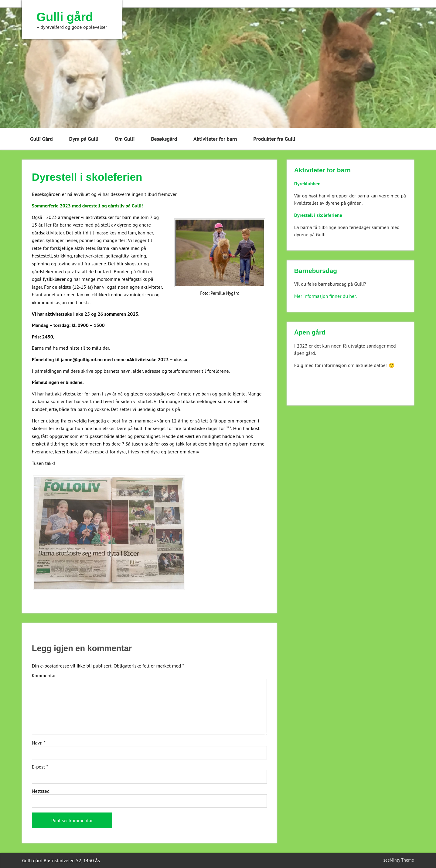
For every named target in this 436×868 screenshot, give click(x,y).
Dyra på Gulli (84, 139)
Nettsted (41, 791)
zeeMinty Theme (399, 860)
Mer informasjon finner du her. (325, 296)
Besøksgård (164, 139)
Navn (39, 743)
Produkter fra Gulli (274, 139)
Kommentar (44, 675)
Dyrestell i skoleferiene (318, 215)
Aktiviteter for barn (215, 139)
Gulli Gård (41, 139)
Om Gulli (125, 139)
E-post (40, 767)
